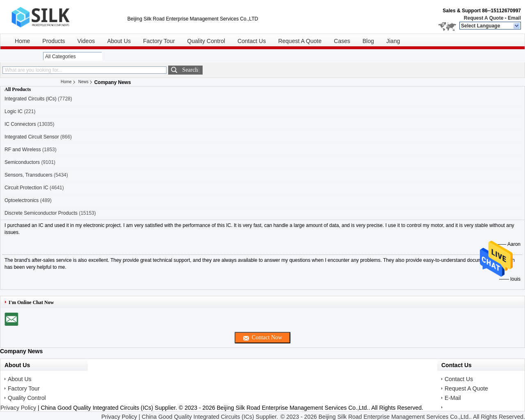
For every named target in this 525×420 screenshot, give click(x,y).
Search (190, 70)
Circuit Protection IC (26, 188)
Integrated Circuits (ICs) (31, 99)
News (83, 82)
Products (54, 41)
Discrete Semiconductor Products (41, 213)
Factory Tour (159, 41)
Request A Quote (484, 18)
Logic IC (14, 111)
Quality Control (206, 41)
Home (22, 41)
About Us (119, 41)
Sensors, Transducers (29, 175)
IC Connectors (20, 124)
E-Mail (453, 398)
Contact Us (252, 41)
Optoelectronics (22, 200)
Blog (368, 41)
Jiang (393, 41)
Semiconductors (22, 162)
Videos (86, 41)
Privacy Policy (18, 408)
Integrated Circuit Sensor (32, 137)
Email (514, 18)
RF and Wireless (23, 150)
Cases (342, 41)
